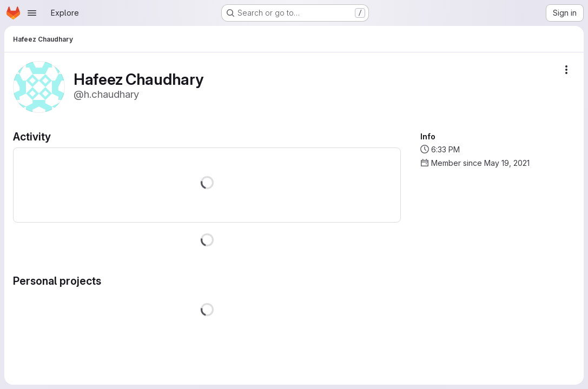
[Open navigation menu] (32, 13)
